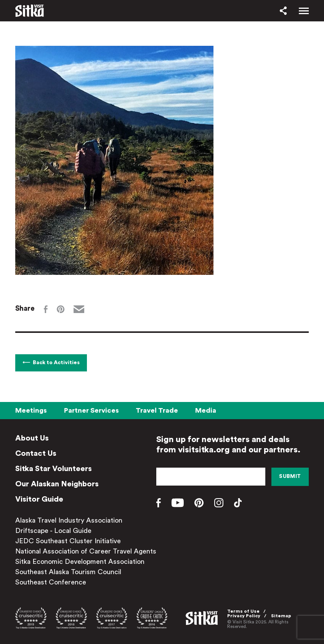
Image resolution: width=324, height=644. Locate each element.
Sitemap (281, 616)
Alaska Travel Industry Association (69, 520)
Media (206, 410)
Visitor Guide (39, 499)
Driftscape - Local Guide (53, 531)
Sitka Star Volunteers (54, 469)
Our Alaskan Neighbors (57, 484)
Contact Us (36, 454)
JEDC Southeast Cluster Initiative (68, 541)
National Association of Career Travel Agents (86, 551)
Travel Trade (157, 410)
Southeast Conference (51, 582)
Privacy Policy (244, 616)
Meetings (31, 410)
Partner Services (91, 410)
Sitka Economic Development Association (80, 562)
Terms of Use (243, 611)
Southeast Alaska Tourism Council (68, 572)
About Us (32, 438)
